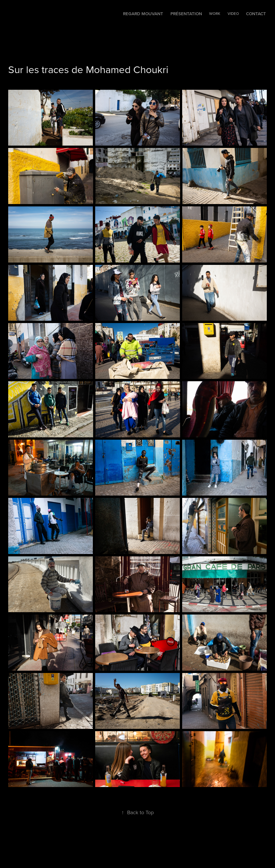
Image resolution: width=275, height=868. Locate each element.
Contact (256, 14)
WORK (215, 14)
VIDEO (233, 14)
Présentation (186, 14)
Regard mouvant (143, 14)
